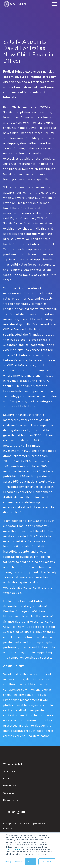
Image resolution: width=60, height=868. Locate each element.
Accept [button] (31, 862)
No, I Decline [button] (47, 862)
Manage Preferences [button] (14, 862)
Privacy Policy (10, 829)
